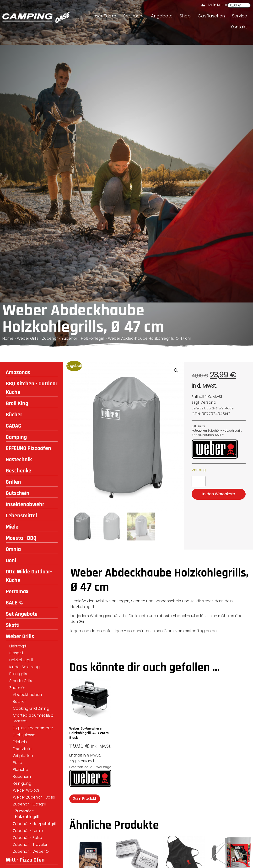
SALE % (14, 603)
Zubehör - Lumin (28, 831)
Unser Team (103, 16)
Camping (16, 437)
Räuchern (22, 776)
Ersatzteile (22, 749)
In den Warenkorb (219, 494)
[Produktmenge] (199, 481)
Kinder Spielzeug (24, 667)
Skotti (13, 625)
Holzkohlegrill (21, 660)
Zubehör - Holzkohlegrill (83, 338)
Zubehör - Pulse (27, 838)
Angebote (162, 16)
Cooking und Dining (31, 708)
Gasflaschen (211, 16)
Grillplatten (23, 756)
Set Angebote (22, 614)
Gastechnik (19, 460)
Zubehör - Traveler (30, 844)
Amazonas (18, 372)
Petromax (17, 592)
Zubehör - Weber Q (31, 851)
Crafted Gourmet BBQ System (33, 718)
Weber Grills (28, 338)
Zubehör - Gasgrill (30, 804)
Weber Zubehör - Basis (34, 797)
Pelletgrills (18, 674)
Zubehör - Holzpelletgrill (35, 824)
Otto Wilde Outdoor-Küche (29, 576)
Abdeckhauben (27, 695)
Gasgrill (16, 653)
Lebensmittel (21, 516)
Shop (185, 16)
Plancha (21, 770)
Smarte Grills (21, 681)
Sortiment (134, 16)
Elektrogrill (18, 646)
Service (240, 16)
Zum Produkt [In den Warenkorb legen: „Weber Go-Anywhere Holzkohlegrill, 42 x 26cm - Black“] (85, 799)
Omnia (13, 549)
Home (8, 338)
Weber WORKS (26, 790)
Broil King (17, 403)
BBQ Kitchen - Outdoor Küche (32, 388)
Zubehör (50, 338)
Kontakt (239, 27)
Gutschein (18, 493)
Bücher (14, 415)
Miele (12, 527)
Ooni (11, 561)
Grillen (13, 482)
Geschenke (19, 471)
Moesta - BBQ (21, 538)
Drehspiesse (24, 735)
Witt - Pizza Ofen (25, 860)
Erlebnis (20, 742)
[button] (176, 370)
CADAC (13, 426)
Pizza (18, 763)
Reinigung (22, 783)
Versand (208, 402)
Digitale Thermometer (33, 728)
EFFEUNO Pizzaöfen (28, 448)
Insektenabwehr (25, 504)
